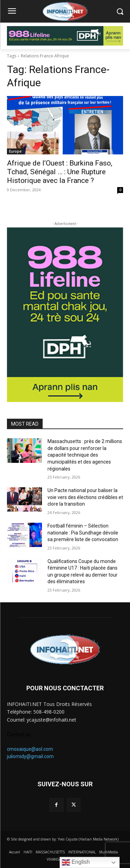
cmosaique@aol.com (30, 749)
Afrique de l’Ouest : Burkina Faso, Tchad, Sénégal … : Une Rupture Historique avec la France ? (60, 172)
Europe (15, 151)
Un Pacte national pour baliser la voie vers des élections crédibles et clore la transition (85, 497)
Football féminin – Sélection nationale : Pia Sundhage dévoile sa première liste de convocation (83, 533)
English (76, 862)
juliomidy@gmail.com (30, 756)
